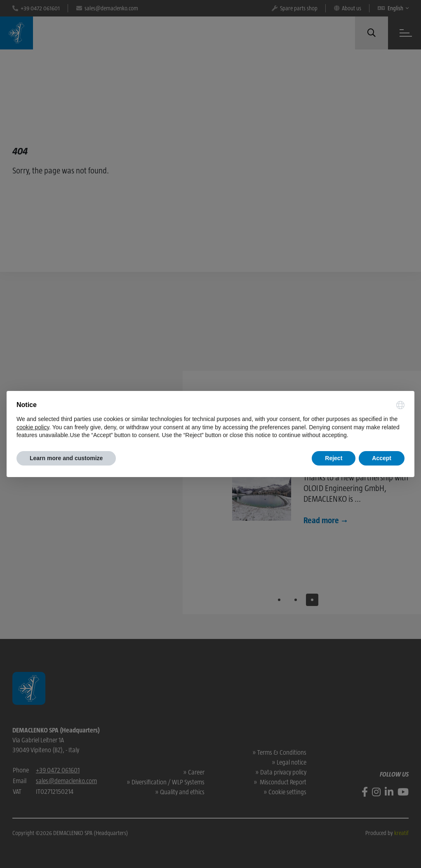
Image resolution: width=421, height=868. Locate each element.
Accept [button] (382, 458)
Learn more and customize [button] (66, 458)
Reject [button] (334, 458)
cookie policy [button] (33, 427)
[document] (210, 420)
